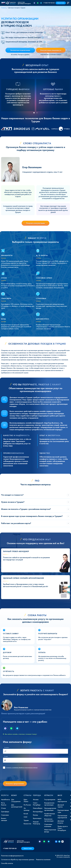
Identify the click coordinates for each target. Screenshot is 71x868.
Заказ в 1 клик (61, 3)
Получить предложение (15, 784)
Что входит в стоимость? (12, 495)
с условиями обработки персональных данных (22, 768)
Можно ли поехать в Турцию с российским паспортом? (26, 509)
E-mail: (6, 756)
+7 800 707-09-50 (49, 3)
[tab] (34, 113)
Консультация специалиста (51, 50)
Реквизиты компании (43, 860)
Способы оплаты (7, 863)
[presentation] (17, 776)
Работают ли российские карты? (16, 523)
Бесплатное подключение (20, 50)
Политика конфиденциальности (12, 856)
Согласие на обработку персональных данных (18, 860)
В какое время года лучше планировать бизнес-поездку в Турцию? (32, 516)
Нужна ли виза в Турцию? (13, 502)
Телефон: (7, 747)
